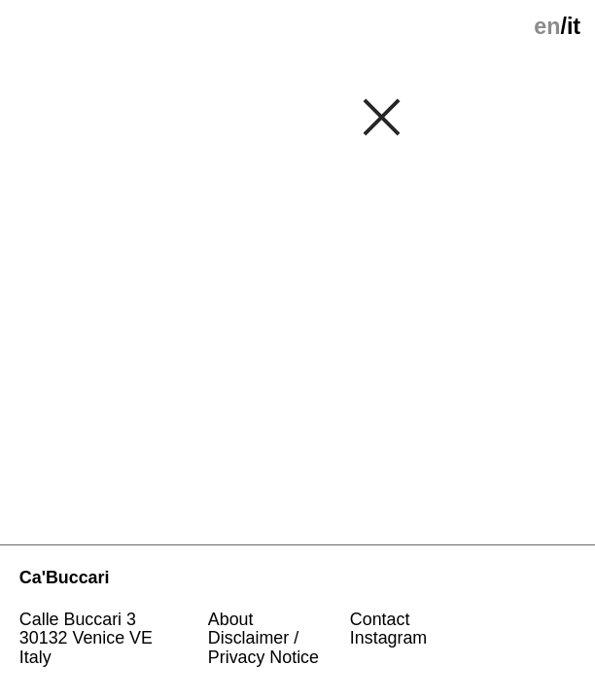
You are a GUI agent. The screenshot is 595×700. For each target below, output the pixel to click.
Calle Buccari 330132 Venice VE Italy (88, 639)
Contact (380, 619)
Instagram (388, 638)
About (231, 619)
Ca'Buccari (65, 577)
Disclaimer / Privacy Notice (263, 647)
